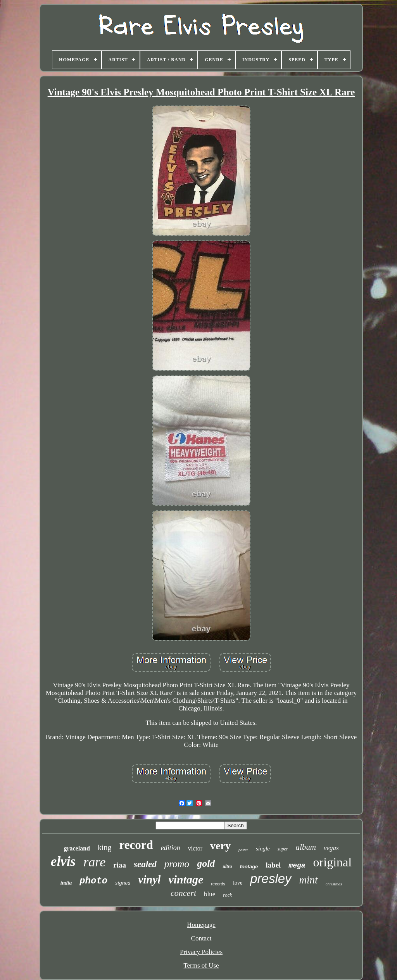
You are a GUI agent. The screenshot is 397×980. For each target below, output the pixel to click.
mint (309, 880)
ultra (227, 866)
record (136, 845)
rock (227, 895)
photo (93, 881)
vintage (186, 879)
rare (94, 862)
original (333, 862)
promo (177, 864)
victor (195, 848)
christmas (334, 884)
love (238, 883)
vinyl (149, 880)
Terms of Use (201, 965)
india (66, 883)
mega (297, 866)
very (220, 846)
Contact (201, 938)
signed (123, 883)
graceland (77, 848)
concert (183, 893)
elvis (63, 862)
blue (210, 894)
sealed (145, 864)
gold (206, 863)
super (283, 849)
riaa (120, 865)
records (218, 884)
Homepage (201, 925)
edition (171, 848)
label (273, 865)
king (105, 847)
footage (249, 867)
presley (271, 879)
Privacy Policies (201, 952)
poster (243, 850)
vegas (331, 848)
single (263, 849)
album (306, 847)
